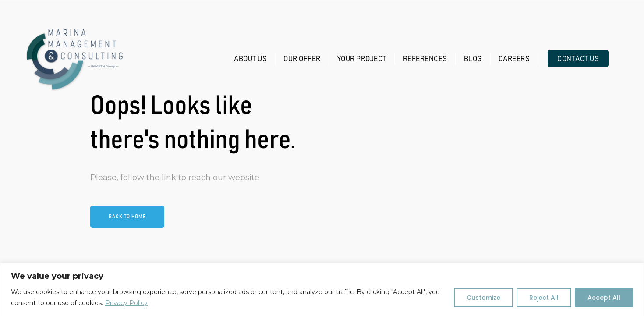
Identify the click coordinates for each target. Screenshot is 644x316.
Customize (483, 298)
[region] (322, 289)
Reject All (544, 298)
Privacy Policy (126, 303)
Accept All (604, 298)
